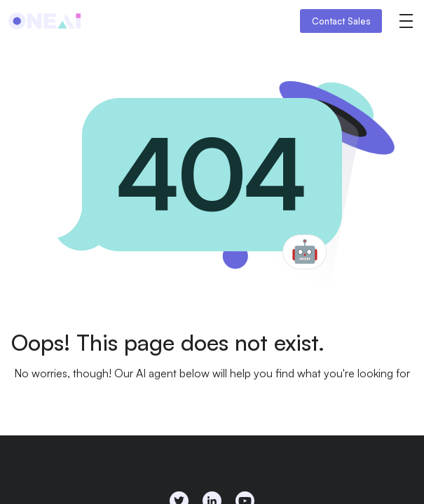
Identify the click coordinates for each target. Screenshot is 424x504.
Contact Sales (341, 21)
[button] (406, 21)
